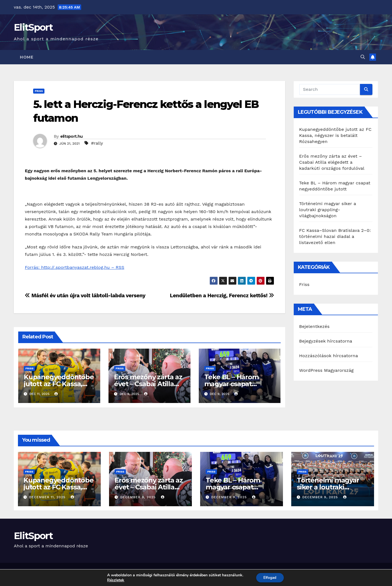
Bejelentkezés (315, 326)
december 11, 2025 (48, 497)
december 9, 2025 (139, 497)
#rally (97, 143)
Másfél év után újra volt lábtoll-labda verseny (85, 295)
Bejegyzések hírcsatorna (326, 341)
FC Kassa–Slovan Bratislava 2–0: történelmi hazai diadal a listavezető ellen (335, 236)
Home (27, 57)
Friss (39, 91)
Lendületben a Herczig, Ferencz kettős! (222, 295)
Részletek (115, 580)
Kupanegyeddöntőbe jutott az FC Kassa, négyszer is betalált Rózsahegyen (335, 135)
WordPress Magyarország (327, 370)
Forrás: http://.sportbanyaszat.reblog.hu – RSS (75, 267)
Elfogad (270, 577)
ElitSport (33, 27)
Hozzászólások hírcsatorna (329, 356)
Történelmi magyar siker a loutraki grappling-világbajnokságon (328, 210)
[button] (363, 57)
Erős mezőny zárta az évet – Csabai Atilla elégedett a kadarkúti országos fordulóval (332, 162)
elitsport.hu (71, 136)
